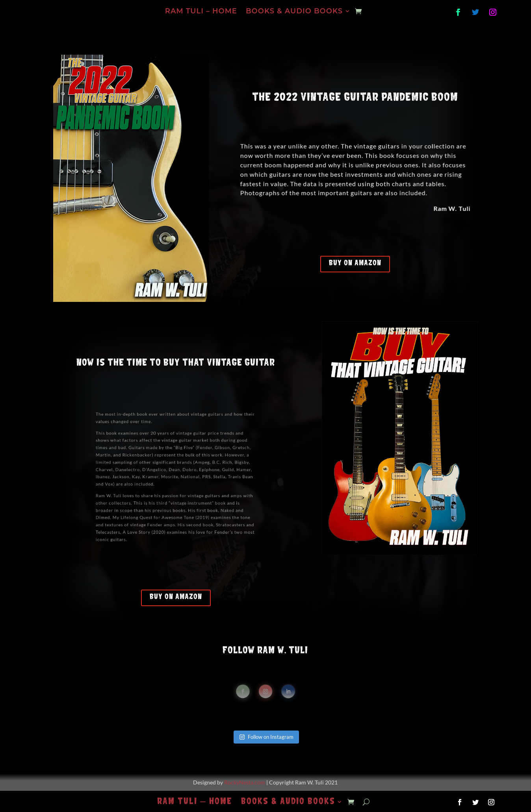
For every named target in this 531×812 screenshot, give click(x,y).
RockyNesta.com (245, 782)
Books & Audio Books (294, 12)
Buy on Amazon (355, 263)
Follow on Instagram (266, 737)
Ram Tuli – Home (201, 12)
